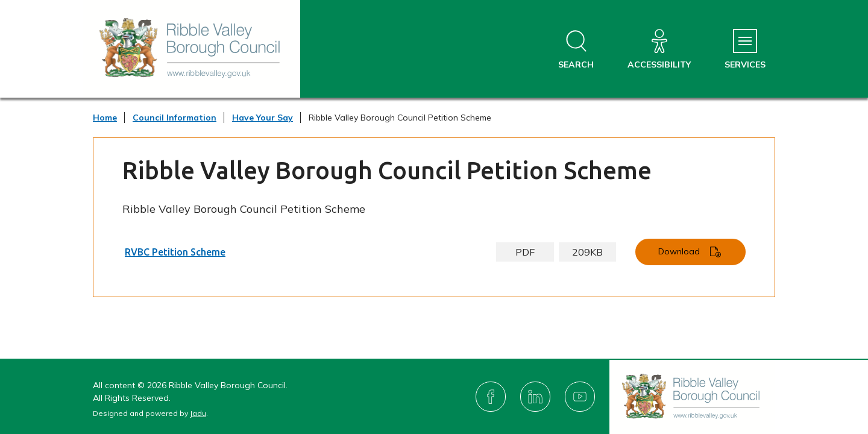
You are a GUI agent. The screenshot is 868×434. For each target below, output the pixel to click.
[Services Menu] (745, 50)
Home (105, 118)
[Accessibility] (659, 50)
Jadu (198, 413)
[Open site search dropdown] (576, 50)
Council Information (175, 118)
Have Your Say (263, 118)
